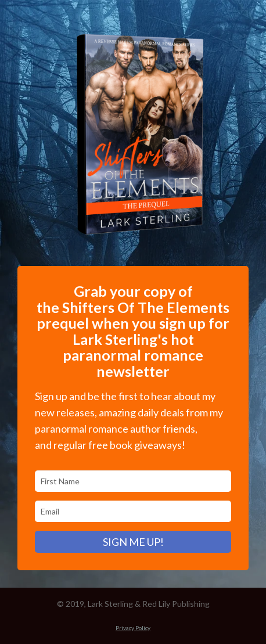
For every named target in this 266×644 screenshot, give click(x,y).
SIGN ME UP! (133, 542)
